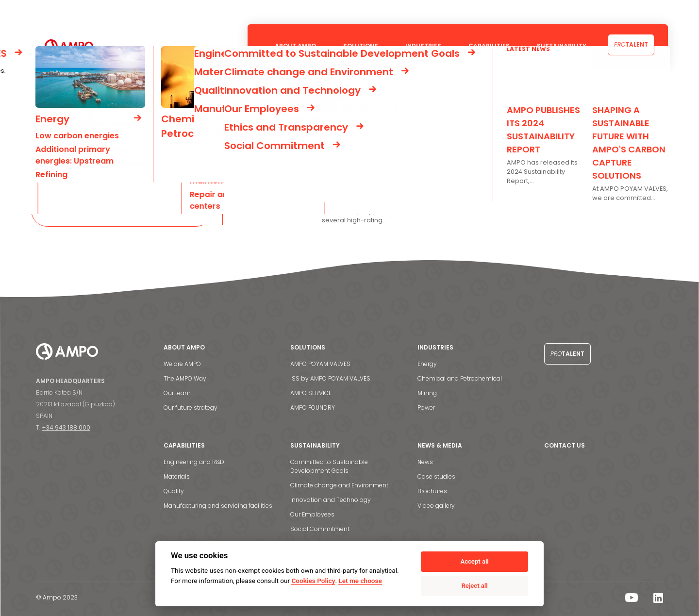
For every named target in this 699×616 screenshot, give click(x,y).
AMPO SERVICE (311, 393)
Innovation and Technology (331, 500)
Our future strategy (191, 408)
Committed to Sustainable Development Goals (329, 466)
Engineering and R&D (194, 462)
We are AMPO (182, 364)
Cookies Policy (313, 581)
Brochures (432, 491)
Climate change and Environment (339, 485)
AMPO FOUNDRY (313, 408)
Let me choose (360, 581)
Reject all (475, 586)
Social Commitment (320, 529)
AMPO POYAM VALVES (320, 364)
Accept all (474, 561)
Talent (631, 44)
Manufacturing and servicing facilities (218, 506)
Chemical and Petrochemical (460, 378)
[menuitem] (657, 12)
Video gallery (436, 506)
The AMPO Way (185, 378)
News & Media (577, 12)
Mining (427, 393)
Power (426, 408)
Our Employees (312, 514)
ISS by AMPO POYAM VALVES (330, 378)
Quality (174, 491)
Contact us (626, 12)
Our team (177, 393)
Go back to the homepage (100, 210)
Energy (427, 364)
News (425, 462)
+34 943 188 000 (66, 427)
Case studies (436, 476)
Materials (177, 476)
